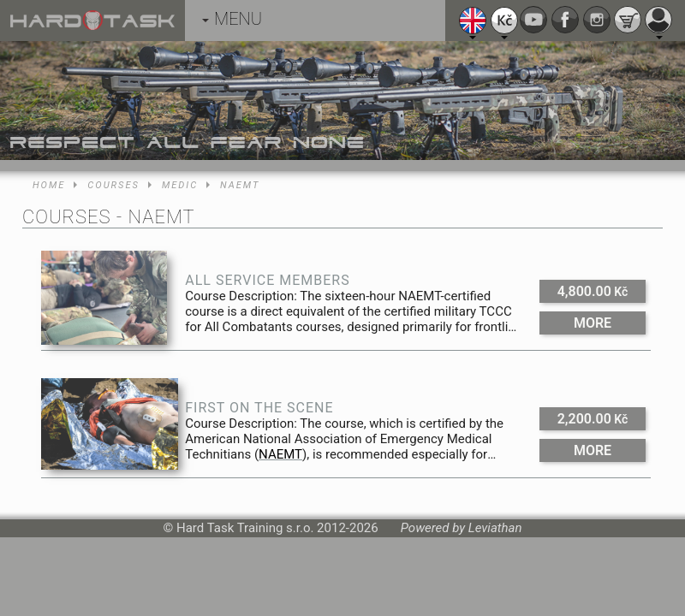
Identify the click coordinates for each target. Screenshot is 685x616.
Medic (180, 185)
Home (49, 185)
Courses (113, 185)
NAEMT (240, 185)
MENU (232, 19)
